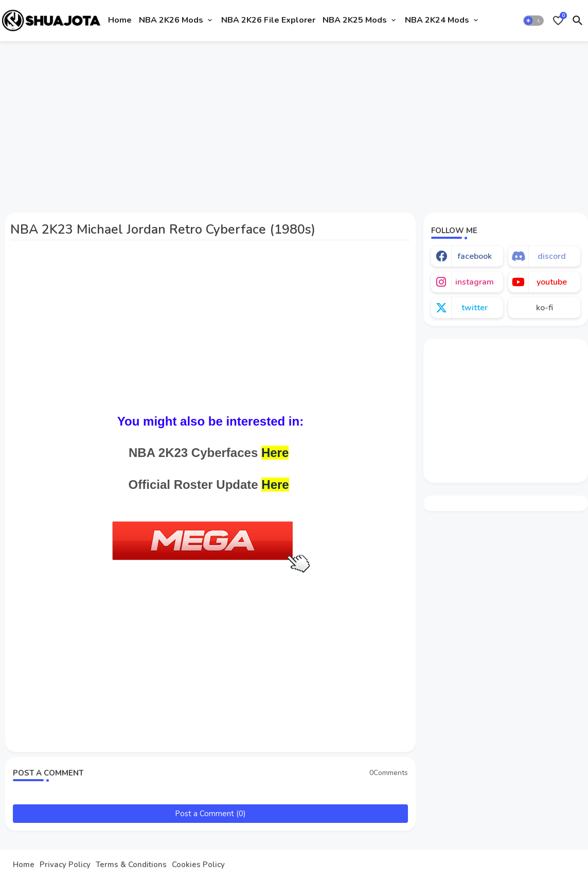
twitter (475, 308)
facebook (475, 256)
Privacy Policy (65, 865)
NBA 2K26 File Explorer (268, 20)
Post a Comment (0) (210, 814)
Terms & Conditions (131, 865)
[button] (533, 21)
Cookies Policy (198, 865)
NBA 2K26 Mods (171, 20)
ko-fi (545, 308)
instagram (475, 282)
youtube (552, 282)
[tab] (120, 21)
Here (275, 453)
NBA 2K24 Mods (437, 20)
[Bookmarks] (558, 21)
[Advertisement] (294, 125)
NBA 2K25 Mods (355, 20)
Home (120, 20)
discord (552, 256)
